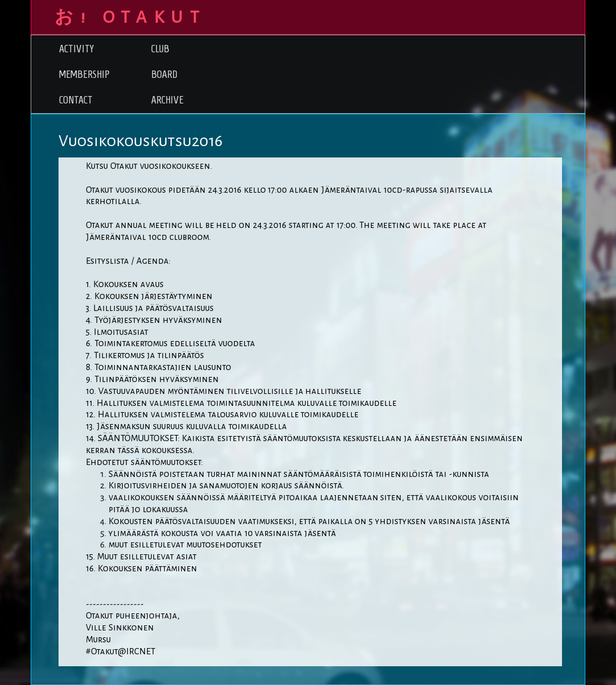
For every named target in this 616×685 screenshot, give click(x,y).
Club (160, 49)
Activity (76, 49)
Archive (167, 100)
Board (164, 74)
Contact (76, 100)
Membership (84, 74)
